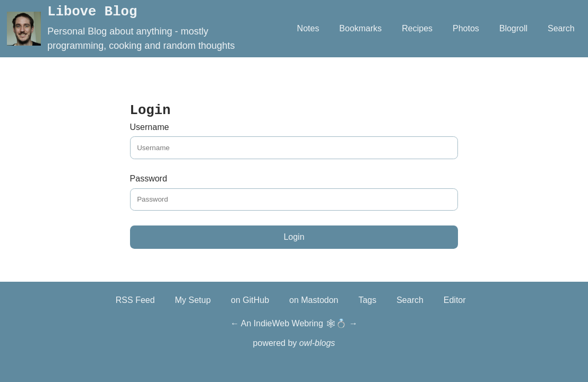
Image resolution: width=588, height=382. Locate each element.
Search (561, 28)
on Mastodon (314, 300)
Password (149, 179)
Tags (367, 300)
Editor (455, 300)
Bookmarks (360, 28)
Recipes (417, 28)
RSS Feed (135, 300)
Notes (308, 28)
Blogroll (513, 28)
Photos (466, 28)
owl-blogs (317, 343)
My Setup (193, 300)
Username (150, 127)
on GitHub (250, 300)
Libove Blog (92, 12)
